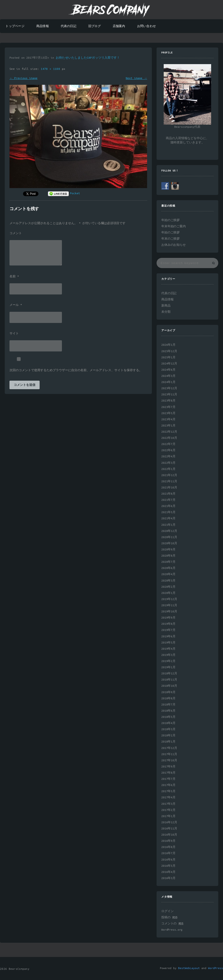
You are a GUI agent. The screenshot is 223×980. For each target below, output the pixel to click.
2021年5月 (168, 512)
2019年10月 (169, 612)
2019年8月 (168, 624)
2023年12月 (169, 388)
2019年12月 (169, 599)
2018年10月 (169, 686)
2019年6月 (168, 637)
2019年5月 (168, 643)
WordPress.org (172, 930)
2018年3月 (168, 729)
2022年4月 (168, 457)
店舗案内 (119, 26)
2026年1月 (168, 345)
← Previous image (23, 78)
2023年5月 (168, 413)
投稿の (169, 917)
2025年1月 (168, 357)
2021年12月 (169, 475)
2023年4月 (168, 419)
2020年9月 (168, 550)
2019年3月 (168, 655)
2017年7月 (168, 779)
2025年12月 (169, 351)
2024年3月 (168, 376)
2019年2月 (168, 661)
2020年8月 (168, 556)
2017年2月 (168, 810)
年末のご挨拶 (170, 239)
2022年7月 (168, 444)
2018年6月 (168, 711)
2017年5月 (168, 791)
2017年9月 (168, 767)
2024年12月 (169, 364)
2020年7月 (168, 562)
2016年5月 (168, 866)
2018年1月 (168, 742)
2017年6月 (168, 785)
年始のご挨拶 (170, 220)
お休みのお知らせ (174, 245)
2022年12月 (169, 432)
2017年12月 (169, 748)
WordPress (216, 968)
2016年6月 (168, 860)
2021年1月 (168, 525)
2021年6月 (168, 506)
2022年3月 (168, 463)
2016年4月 (168, 872)
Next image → (136, 78)
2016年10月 (169, 835)
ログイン (167, 911)
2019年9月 (168, 618)
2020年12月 (169, 531)
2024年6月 (168, 370)
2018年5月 (168, 717)
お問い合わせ (146, 26)
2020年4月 (168, 574)
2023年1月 (168, 426)
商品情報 (43, 26)
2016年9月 (168, 841)
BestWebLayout (189, 968)
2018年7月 (168, 705)
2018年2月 (168, 736)
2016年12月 (169, 822)
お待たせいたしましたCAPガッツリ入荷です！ (88, 58)
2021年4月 (168, 518)
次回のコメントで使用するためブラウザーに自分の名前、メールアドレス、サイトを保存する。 (76, 370)
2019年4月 (168, 649)
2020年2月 (168, 587)
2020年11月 (169, 537)
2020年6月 (168, 568)
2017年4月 (168, 798)
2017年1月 (168, 816)
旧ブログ (95, 26)
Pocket (75, 193)
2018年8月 (168, 698)
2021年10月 (169, 488)
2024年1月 (168, 382)
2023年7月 (168, 407)
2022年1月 (168, 469)
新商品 (166, 306)
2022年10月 (169, 438)
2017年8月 (168, 773)
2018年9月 (168, 692)
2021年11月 (169, 481)
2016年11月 (169, 829)
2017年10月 (169, 760)
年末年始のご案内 (174, 226)
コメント (16, 233)
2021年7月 (168, 500)
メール (16, 305)
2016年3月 (168, 878)
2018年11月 (169, 680)
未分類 (166, 312)
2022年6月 (168, 450)
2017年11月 (169, 754)
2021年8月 (168, 494)
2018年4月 (168, 723)
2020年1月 (168, 593)
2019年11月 (169, 605)
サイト (14, 334)
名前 (14, 277)
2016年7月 (168, 853)
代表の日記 (69, 26)
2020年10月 (169, 543)
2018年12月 (169, 674)
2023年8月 (168, 401)
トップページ (15, 26)
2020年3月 (168, 581)
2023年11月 (169, 395)
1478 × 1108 (51, 69)
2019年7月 (168, 630)
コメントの (172, 924)
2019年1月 (168, 667)
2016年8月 (168, 847)
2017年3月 (168, 804)
